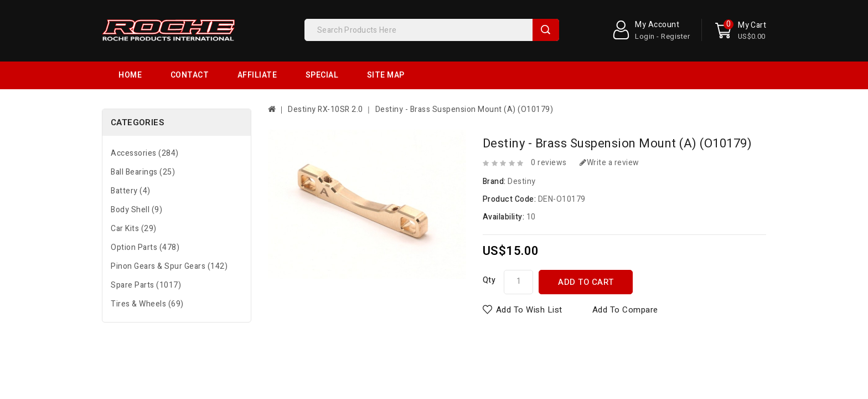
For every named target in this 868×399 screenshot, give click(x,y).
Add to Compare (625, 282)
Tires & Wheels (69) (147, 276)
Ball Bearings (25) (143, 144)
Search (546, 30)
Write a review (609, 135)
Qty (489, 252)
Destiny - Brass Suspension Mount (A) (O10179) (464, 82)
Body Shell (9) (136, 182)
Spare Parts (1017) (146, 257)
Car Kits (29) (134, 201)
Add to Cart (586, 254)
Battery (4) (131, 163)
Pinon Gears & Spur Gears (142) (169, 239)
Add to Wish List (529, 282)
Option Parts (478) (145, 220)
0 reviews (549, 135)
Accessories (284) (145, 126)
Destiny (522, 154)
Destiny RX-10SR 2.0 (325, 82)
